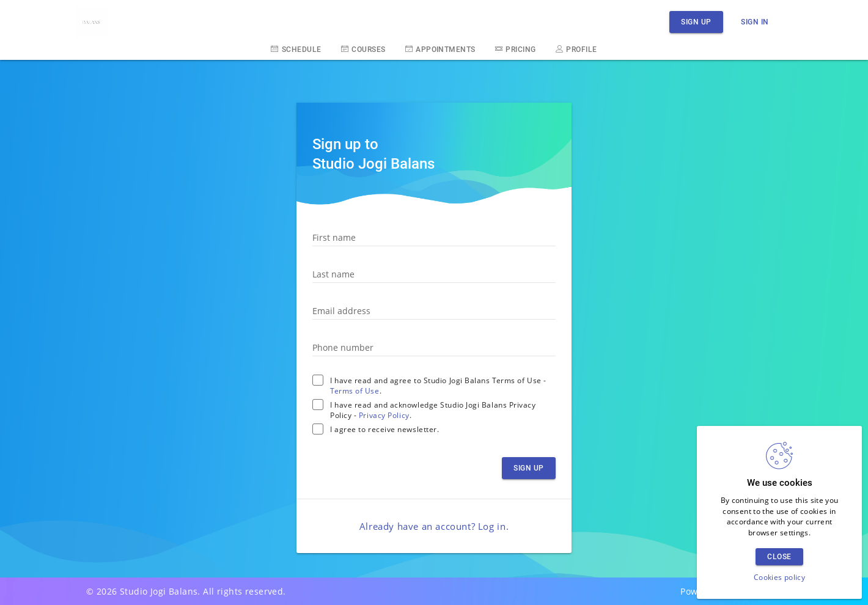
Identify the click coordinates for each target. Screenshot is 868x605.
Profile (576, 49)
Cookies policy (779, 577)
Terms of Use (355, 391)
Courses (363, 49)
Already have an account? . (434, 526)
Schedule (296, 49)
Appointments (440, 49)
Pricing (516, 49)
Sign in (755, 22)
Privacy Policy (384, 415)
